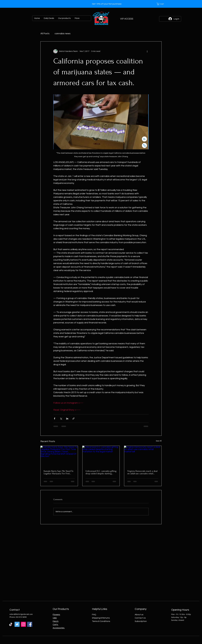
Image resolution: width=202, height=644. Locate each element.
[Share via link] (73, 419)
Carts (56, 624)
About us (139, 615)
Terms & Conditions (101, 621)
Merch (56, 621)
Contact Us (140, 618)
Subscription (141, 621)
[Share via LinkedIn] (67, 419)
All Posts (45, 34)
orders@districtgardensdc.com (21, 614)
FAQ (94, 615)
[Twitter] (17, 624)
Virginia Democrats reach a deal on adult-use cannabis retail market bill (142, 472)
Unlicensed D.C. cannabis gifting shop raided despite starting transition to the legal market (101, 472)
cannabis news (63, 34)
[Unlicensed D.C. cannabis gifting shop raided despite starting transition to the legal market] (101, 456)
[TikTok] (11, 624)
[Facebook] (30, 624)
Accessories (59, 628)
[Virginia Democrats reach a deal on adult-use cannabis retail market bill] (143, 456)
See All (159, 441)
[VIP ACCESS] (127, 19)
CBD (55, 618)
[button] (162, 4)
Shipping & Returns (101, 618)
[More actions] (147, 51)
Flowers (56, 615)
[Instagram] (23, 624)
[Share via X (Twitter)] (61, 419)
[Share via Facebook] (55, 419)
